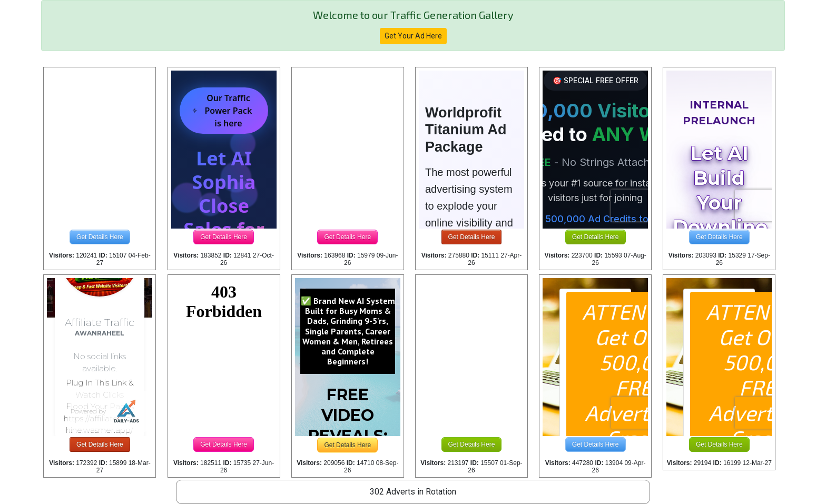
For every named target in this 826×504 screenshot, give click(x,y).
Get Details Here (100, 237)
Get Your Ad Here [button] (413, 36)
